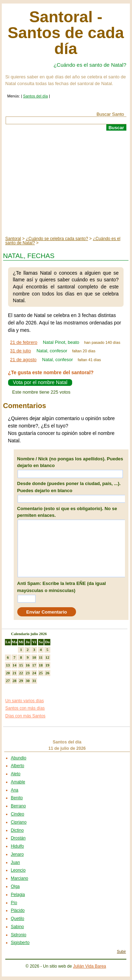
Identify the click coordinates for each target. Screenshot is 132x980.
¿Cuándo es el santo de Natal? (90, 65)
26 (47, 673)
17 (34, 665)
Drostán (18, 838)
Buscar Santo (110, 114)
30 (28, 681)
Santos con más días (25, 708)
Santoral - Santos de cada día (66, 33)
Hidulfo (17, 846)
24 (34, 673)
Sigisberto (20, 943)
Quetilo (18, 919)
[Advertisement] (66, 184)
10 (34, 657)
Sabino (17, 927)
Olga (15, 886)
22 (21, 673)
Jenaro (17, 854)
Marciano (20, 878)
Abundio (19, 758)
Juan (15, 862)
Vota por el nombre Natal (40, 382)
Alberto (18, 766)
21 (15, 673)
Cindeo (18, 814)
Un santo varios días (24, 701)
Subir (121, 951)
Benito (17, 798)
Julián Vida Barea (89, 966)
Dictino (17, 830)
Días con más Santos (25, 716)
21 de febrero (24, 342)
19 (47, 665)
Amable (18, 782)
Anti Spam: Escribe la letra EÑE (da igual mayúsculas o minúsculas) (62, 587)
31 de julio (21, 351)
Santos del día (36, 96)
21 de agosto (23, 360)
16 (28, 665)
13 (8, 665)
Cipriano (19, 822)
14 (15, 665)
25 (41, 673)
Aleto (16, 774)
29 (21, 681)
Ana (15, 790)
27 (8, 681)
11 (41, 657)
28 (15, 681)
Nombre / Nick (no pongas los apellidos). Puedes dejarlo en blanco (70, 462)
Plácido (18, 910)
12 (47, 657)
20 (8, 673)
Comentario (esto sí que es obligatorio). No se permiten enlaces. (67, 512)
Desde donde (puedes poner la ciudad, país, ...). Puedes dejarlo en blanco (69, 487)
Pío (14, 903)
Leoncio (18, 870)
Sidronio (19, 935)
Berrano (18, 806)
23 (28, 673)
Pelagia (18, 895)
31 (34, 681)
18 (41, 665)
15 (21, 665)
